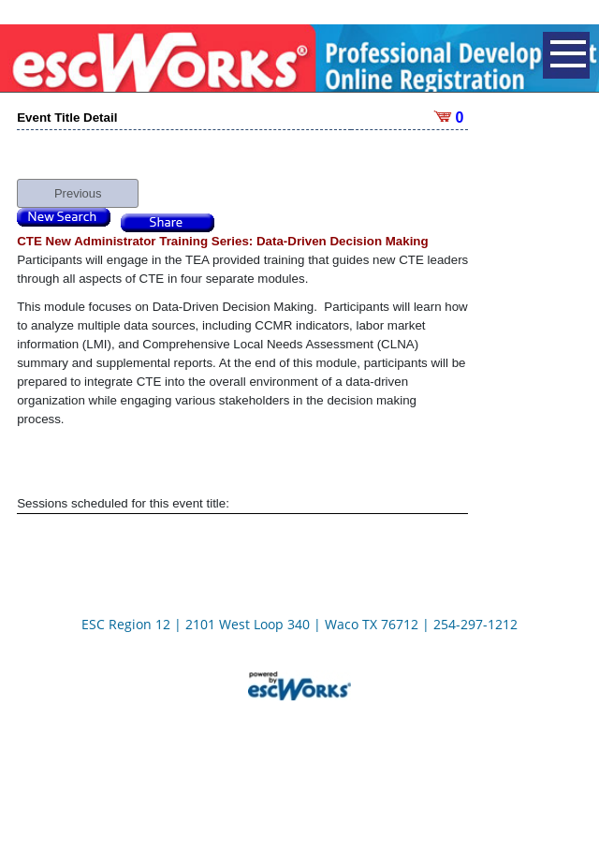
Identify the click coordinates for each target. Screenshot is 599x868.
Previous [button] (78, 181)
